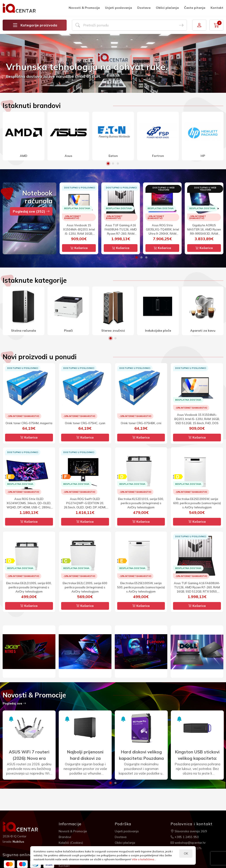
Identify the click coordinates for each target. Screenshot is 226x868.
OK (186, 853)
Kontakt (217, 8)
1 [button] (108, 164)
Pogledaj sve (14, 703)
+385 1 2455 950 (185, 837)
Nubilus (18, 842)
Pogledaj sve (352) (31, 211)
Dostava (144, 8)
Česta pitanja (195, 8)
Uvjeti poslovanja (119, 8)
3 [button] (118, 164)
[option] (113, 63)
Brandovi (65, 837)
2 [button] (113, 164)
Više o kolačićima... (144, 859)
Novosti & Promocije (84, 8)
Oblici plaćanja (167, 8)
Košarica (79, 248)
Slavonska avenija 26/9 (189, 831)
